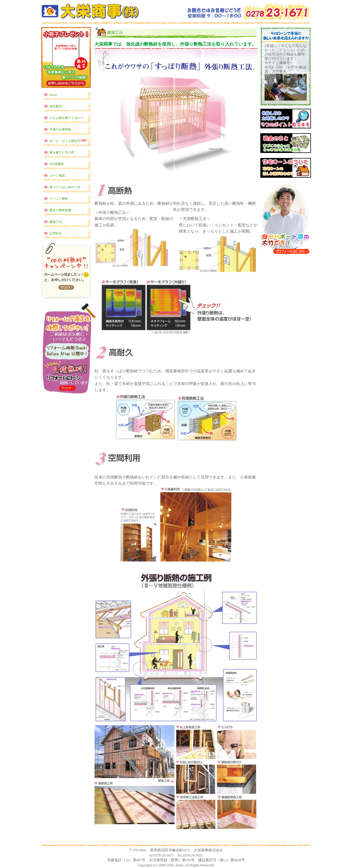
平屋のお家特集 (60, 129)
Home (53, 95)
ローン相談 (57, 175)
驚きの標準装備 (60, 210)
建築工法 (56, 222)
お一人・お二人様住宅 (68, 141)
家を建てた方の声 (62, 152)
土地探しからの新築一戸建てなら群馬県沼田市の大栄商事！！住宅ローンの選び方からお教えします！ (90, 11)
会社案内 (56, 106)
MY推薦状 (57, 164)
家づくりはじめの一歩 (65, 187)
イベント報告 (59, 199)
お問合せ (56, 233)
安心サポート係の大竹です (286, 219)
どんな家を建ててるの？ (66, 118)
